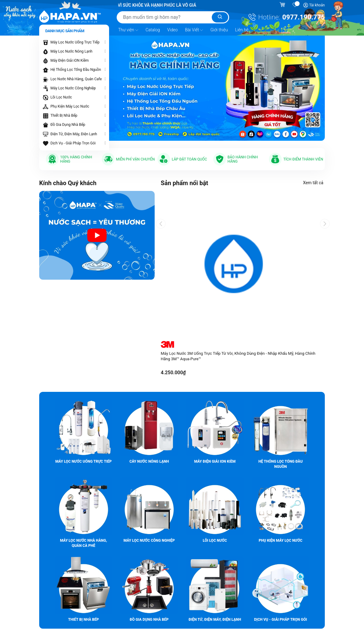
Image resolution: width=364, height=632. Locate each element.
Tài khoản (317, 5)
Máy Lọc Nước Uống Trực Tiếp (75, 42)
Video (172, 29)
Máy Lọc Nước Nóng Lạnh (71, 51)
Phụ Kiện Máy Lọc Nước (70, 106)
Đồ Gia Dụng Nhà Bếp (68, 124)
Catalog (153, 29)
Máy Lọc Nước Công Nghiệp (73, 88)
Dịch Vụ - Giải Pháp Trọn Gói (73, 143)
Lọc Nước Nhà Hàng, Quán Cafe (76, 78)
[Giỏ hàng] (283, 5)
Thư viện (128, 29)
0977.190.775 (304, 17)
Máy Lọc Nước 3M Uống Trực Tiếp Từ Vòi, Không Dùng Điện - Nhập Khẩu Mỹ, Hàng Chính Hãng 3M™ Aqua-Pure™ (238, 356)
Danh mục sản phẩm (65, 30)
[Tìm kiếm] (220, 17)
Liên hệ (242, 29)
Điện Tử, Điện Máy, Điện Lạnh (74, 133)
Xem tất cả (315, 182)
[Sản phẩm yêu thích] (295, 5)
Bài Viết (194, 29)
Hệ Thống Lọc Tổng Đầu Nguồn (76, 69)
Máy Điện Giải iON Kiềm (70, 60)
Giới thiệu (219, 29)
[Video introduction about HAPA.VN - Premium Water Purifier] (97, 235)
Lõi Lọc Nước (61, 97)
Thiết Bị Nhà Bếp (64, 115)
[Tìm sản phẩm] (173, 17)
